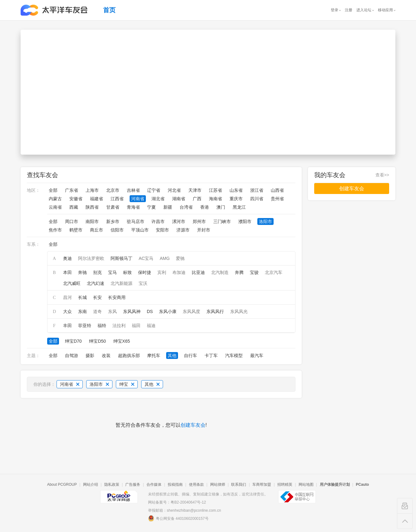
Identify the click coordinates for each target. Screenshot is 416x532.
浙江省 (257, 190)
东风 (112, 311)
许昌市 (158, 221)
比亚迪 (198, 272)
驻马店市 (136, 221)
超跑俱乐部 (129, 355)
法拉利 (119, 326)
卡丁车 (211, 355)
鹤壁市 (76, 230)
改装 (106, 355)
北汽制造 (220, 272)
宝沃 (143, 283)
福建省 (97, 199)
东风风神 (132, 311)
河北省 (174, 190)
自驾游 (72, 355)
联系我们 (239, 485)
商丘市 (97, 230)
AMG (165, 258)
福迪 (151, 326)
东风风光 (239, 311)
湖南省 (179, 199)
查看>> (382, 175)
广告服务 (133, 485)
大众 (67, 311)
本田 (67, 272)
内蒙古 (55, 199)
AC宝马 (146, 258)
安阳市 (162, 230)
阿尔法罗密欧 (91, 258)
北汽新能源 (121, 283)
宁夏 (151, 207)
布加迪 (179, 272)
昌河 (67, 297)
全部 (53, 190)
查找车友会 (42, 175)
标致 (127, 272)
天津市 (195, 190)
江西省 (117, 199)
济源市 (183, 230)
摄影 (90, 355)
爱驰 (180, 258)
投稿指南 (175, 485)
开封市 (204, 230)
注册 (349, 10)
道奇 (97, 311)
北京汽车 (274, 272)
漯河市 (179, 221)
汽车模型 (234, 355)
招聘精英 (285, 485)
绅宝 (127, 384)
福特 (102, 326)
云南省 (55, 207)
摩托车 (154, 355)
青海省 (133, 207)
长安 (97, 297)
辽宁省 (154, 190)
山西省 (277, 190)
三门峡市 (222, 221)
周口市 (72, 221)
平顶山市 (140, 230)
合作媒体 (154, 485)
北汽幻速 (96, 283)
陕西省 (92, 207)
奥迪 (67, 258)
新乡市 (113, 221)
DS (150, 311)
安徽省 (76, 199)
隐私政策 (112, 485)
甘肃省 (113, 207)
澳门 (221, 207)
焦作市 (55, 230)
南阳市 (92, 221)
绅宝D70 (73, 341)
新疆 (168, 207)
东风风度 (191, 311)
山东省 (236, 190)
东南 (82, 311)
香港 (205, 207)
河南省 (138, 199)
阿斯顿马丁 (121, 258)
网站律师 (218, 485)
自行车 (191, 355)
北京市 (113, 190)
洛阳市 (265, 221)
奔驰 (82, 272)
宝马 (112, 272)
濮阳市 (245, 221)
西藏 (74, 207)
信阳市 (117, 230)
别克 (97, 272)
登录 (334, 10)
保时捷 (145, 272)
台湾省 (186, 207)
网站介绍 (91, 485)
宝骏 (254, 272)
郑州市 (199, 221)
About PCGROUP (62, 485)
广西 (197, 199)
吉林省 (133, 190)
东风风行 (215, 311)
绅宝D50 (97, 341)
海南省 (215, 199)
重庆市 (236, 199)
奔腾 (239, 272)
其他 (172, 355)
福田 (136, 326)
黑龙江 (239, 207)
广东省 (72, 190)
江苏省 (215, 190)
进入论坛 (364, 10)
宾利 (162, 272)
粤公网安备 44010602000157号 (178, 518)
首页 (109, 10)
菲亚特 (85, 326)
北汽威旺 (72, 283)
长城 (82, 297)
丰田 (67, 326)
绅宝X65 (122, 341)
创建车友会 (193, 425)
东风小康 (168, 311)
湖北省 (158, 199)
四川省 (257, 199)
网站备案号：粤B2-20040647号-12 (177, 502)
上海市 (92, 190)
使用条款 (196, 485)
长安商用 (117, 297)
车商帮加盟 (262, 485)
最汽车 (257, 355)
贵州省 (277, 199)
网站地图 (306, 485)
